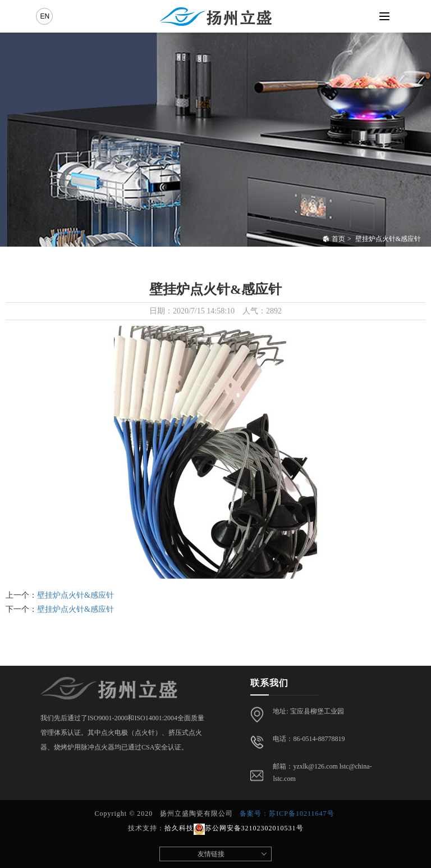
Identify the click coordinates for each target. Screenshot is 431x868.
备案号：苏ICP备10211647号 (287, 814)
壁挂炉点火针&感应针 (388, 239)
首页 (334, 239)
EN (45, 16)
